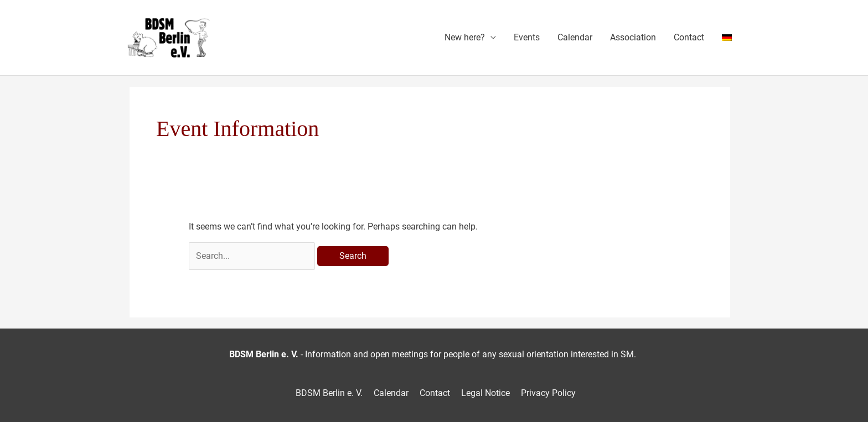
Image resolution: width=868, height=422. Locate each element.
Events (527, 37)
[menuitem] (727, 38)
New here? (465, 37)
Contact (689, 37)
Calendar (575, 37)
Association (633, 37)
